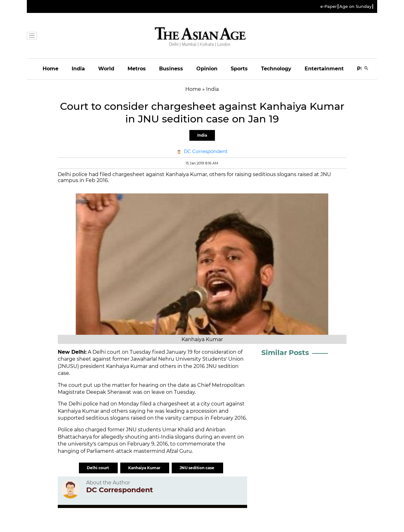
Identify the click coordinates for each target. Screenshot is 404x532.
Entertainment (324, 69)
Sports (239, 69)
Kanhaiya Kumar (145, 468)
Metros (137, 69)
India (78, 69)
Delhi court (98, 468)
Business (171, 69)
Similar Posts (285, 353)
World (106, 69)
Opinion (207, 69)
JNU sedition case (197, 468)
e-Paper (329, 6)
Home (50, 69)
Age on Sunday (355, 6)
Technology (276, 69)
